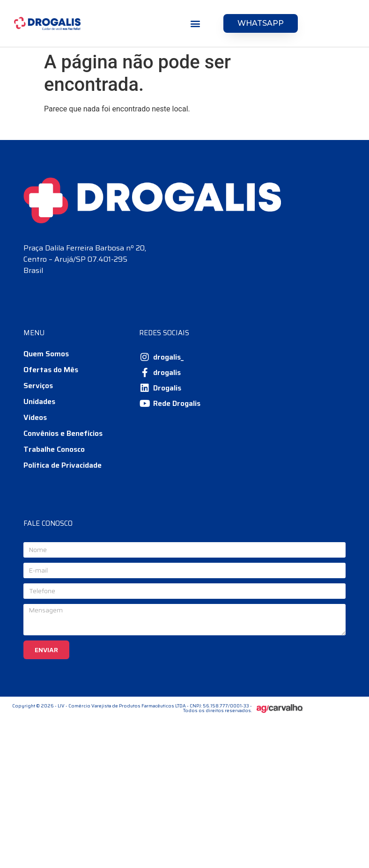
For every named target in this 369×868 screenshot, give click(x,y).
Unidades (39, 401)
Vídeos (35, 417)
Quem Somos (46, 354)
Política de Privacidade (63, 465)
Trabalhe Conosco (54, 449)
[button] (196, 24)
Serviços (38, 386)
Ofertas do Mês (51, 370)
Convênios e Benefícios (63, 433)
